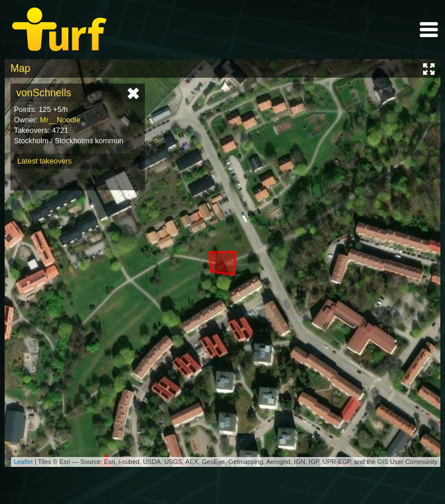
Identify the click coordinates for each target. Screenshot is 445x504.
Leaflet (23, 462)
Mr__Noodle (60, 120)
